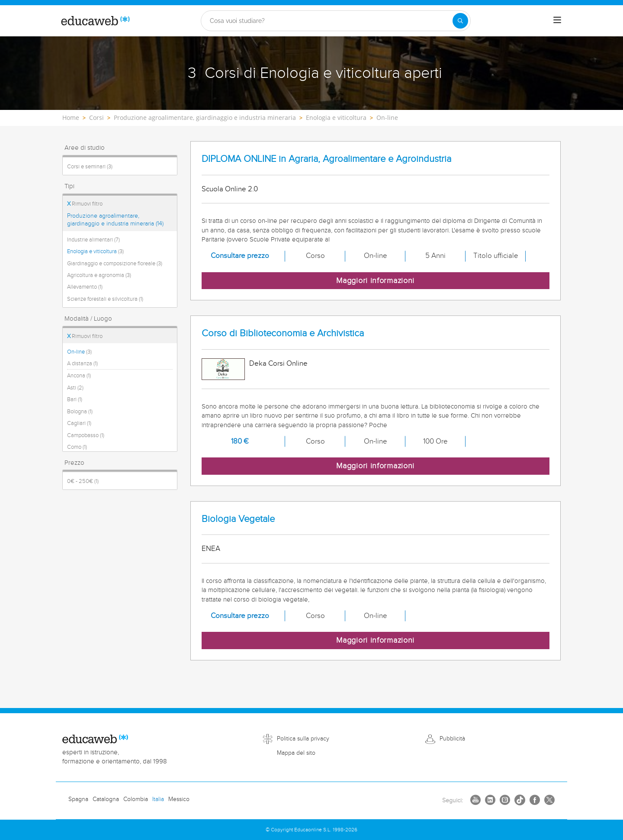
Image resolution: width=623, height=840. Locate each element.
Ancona (79, 376)
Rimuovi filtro (85, 204)
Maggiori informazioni (375, 281)
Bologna (80, 412)
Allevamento (85, 287)
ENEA (211, 549)
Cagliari (79, 423)
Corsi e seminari (90, 167)
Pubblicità (452, 739)
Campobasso (86, 435)
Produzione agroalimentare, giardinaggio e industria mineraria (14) (115, 220)
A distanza (82, 364)
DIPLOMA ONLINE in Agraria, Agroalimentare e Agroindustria (326, 159)
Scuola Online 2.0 (230, 189)
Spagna (78, 799)
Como (77, 447)
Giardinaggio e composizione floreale (115, 264)
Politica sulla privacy (303, 739)
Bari (75, 399)
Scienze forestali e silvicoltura (105, 299)
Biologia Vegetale (238, 519)
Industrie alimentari (93, 240)
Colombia (136, 799)
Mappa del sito (296, 753)
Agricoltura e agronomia (99, 275)
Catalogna (106, 799)
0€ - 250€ (83, 481)
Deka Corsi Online (278, 364)
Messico (179, 799)
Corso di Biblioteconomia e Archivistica (283, 333)
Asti (75, 388)
